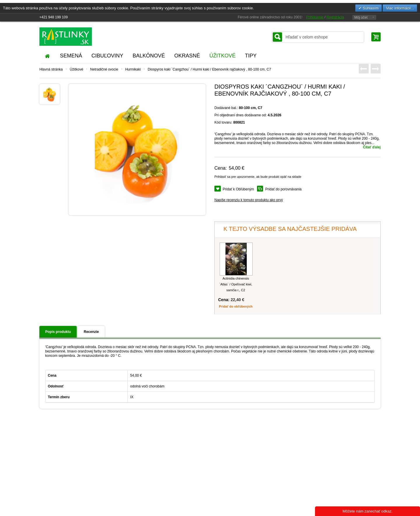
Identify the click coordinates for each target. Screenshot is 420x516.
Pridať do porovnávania (283, 189)
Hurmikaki (133, 69)
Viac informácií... (400, 8)
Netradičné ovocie (104, 69)
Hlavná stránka (51, 69)
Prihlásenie (315, 17)
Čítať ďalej (372, 147)
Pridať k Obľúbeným (238, 189)
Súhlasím (370, 8)
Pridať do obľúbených (236, 306)
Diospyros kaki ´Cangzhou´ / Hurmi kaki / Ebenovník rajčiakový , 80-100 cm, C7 (209, 69)
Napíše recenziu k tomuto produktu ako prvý (249, 200)
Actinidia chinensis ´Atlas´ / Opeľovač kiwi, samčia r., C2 (236, 284)
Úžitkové (76, 69)
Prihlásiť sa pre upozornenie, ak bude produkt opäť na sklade (258, 177)
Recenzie (91, 332)
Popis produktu (58, 332)
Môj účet (361, 17)
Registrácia (335, 17)
